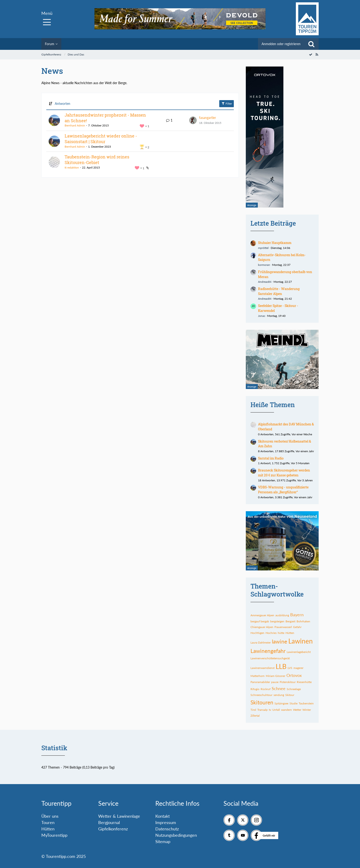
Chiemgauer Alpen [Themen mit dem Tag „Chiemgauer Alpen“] (262, 627)
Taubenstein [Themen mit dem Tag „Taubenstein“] (306, 703)
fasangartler (207, 118)
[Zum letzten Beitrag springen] (193, 120)
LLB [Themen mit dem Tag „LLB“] (281, 666)
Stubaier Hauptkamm (275, 243)
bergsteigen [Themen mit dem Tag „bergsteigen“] (277, 621)
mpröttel (263, 248)
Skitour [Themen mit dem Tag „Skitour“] (290, 695)
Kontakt (162, 816)
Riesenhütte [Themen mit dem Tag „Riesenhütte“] (304, 682)
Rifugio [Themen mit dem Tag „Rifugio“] (255, 689)
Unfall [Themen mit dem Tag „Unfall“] (276, 710)
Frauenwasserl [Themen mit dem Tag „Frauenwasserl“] (283, 627)
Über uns (50, 816)
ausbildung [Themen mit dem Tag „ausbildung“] (282, 615)
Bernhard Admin (75, 125)
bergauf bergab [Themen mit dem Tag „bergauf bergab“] (260, 621)
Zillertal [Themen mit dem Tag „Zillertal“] (255, 716)
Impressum (166, 822)
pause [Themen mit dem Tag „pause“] (275, 682)
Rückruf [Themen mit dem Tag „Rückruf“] (266, 689)
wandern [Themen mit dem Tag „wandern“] (286, 710)
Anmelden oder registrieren (281, 44)
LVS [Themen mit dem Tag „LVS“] (290, 668)
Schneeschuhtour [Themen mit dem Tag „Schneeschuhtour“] (261, 695)
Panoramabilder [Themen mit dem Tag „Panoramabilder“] (260, 682)
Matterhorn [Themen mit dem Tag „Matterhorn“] (258, 676)
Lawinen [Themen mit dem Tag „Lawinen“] (301, 641)
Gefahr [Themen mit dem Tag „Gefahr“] (297, 627)
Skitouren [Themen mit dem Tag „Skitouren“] (262, 702)
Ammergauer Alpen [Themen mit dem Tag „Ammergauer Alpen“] (262, 615)
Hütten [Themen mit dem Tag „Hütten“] (290, 633)
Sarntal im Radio (271, 458)
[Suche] (311, 44)
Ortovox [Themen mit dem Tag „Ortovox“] (294, 675)
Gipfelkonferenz (113, 829)
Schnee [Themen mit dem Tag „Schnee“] (279, 688)
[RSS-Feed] (317, 54)
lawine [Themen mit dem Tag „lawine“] (280, 641)
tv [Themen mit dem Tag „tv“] (270, 710)
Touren (48, 822)
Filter (227, 103)
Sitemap (163, 841)
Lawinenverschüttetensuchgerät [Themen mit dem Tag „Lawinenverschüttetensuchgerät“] (270, 658)
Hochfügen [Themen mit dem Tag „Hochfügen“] (257, 633)
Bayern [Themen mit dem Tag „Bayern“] (297, 615)
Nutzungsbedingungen (176, 835)
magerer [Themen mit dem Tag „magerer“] (298, 668)
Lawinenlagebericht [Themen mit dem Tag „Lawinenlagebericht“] (299, 652)
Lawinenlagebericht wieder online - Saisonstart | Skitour (101, 139)
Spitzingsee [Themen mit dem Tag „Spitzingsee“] (281, 703)
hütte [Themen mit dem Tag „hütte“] (281, 633)
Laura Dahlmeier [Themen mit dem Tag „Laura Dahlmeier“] (261, 642)
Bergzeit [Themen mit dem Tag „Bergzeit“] (290, 621)
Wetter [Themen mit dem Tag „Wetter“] (297, 710)
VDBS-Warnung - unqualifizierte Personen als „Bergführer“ (283, 490)
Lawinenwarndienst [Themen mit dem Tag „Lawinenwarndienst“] (262, 668)
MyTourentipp (54, 835)
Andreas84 (265, 282)
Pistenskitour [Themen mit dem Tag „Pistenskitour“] (288, 682)
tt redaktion (72, 167)
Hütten (48, 829)
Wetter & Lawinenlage (119, 816)
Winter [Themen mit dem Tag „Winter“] (307, 710)
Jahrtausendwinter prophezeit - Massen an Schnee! (105, 118)
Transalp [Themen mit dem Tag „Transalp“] (262, 710)
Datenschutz (167, 829)
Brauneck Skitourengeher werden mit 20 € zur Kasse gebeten (284, 473)
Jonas (262, 316)
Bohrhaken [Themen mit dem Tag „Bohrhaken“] (303, 621)
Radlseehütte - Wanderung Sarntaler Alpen (279, 291)
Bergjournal (109, 822)
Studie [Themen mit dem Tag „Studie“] (293, 703)
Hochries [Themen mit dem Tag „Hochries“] (271, 633)
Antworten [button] (63, 104)
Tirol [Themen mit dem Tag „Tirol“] (253, 710)
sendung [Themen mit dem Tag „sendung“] (279, 695)
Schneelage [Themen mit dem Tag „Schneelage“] (294, 689)
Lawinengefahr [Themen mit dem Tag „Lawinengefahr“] (268, 651)
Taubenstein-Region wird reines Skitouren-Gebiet (97, 160)
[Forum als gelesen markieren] (311, 54)
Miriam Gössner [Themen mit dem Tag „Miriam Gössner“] (276, 676)
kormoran (264, 265)
